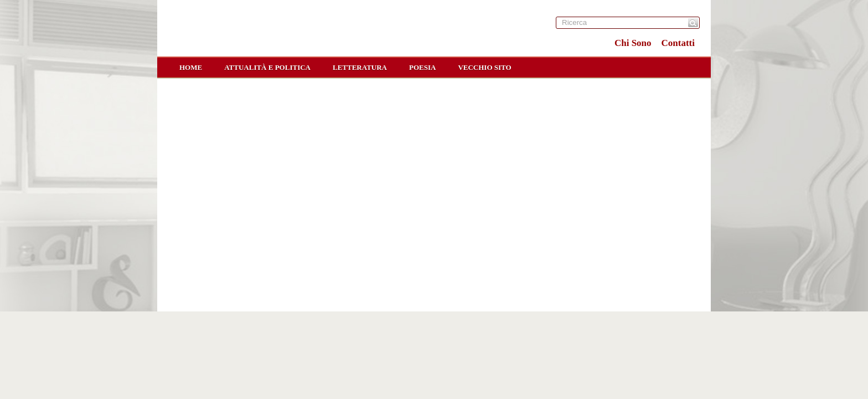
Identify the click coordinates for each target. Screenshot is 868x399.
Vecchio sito (484, 67)
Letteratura (360, 67)
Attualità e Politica (267, 67)
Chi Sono (633, 43)
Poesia (422, 67)
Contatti (678, 43)
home (191, 67)
